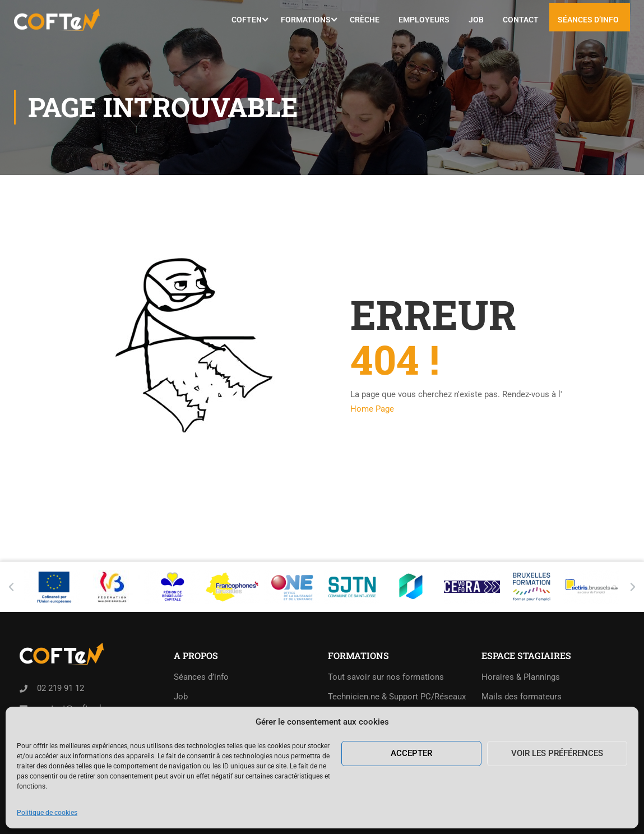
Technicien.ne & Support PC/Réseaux (397, 697)
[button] (11, 587)
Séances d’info (588, 20)
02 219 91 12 (61, 688)
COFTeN (247, 20)
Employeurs (424, 20)
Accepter (411, 811)
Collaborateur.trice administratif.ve (393, 716)
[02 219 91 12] (24, 689)
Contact (521, 20)
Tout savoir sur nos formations (386, 677)
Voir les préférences (557, 811)
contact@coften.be (73, 708)
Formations (306, 20)
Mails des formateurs (522, 697)
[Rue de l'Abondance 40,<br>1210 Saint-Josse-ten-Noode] (24, 736)
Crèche (365, 20)
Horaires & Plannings (521, 677)
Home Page (372, 409)
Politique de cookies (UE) (222, 736)
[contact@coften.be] (24, 708)
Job (476, 20)
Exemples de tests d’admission (386, 736)
